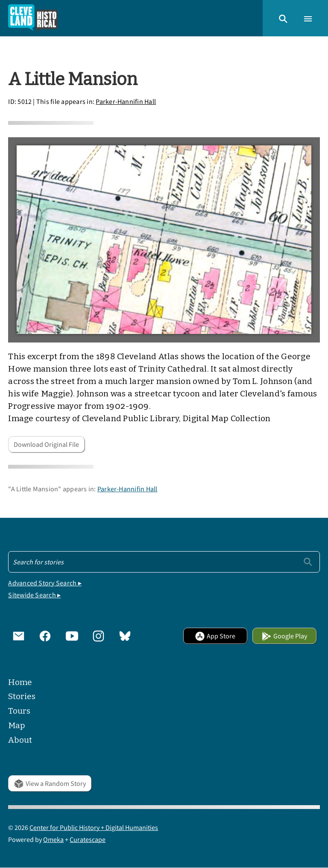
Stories (22, 696)
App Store (215, 636)
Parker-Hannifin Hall (126, 101)
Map (17, 725)
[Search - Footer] (164, 562)
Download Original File (46, 444)
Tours (19, 711)
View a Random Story (50, 783)
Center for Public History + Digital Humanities (94, 827)
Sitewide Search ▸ (34, 595)
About (20, 740)
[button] (283, 18)
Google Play (284, 636)
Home (20, 682)
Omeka (53, 839)
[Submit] (308, 561)
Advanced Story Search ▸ (45, 583)
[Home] (33, 18)
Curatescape (88, 839)
